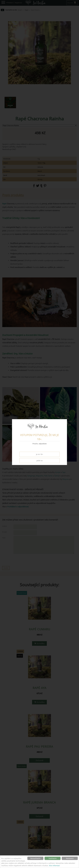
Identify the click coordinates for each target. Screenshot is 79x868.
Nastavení (70, 858)
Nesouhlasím (35, 858)
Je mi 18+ (40, 454)
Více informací (54, 866)
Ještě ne (40, 461)
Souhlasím (53, 858)
